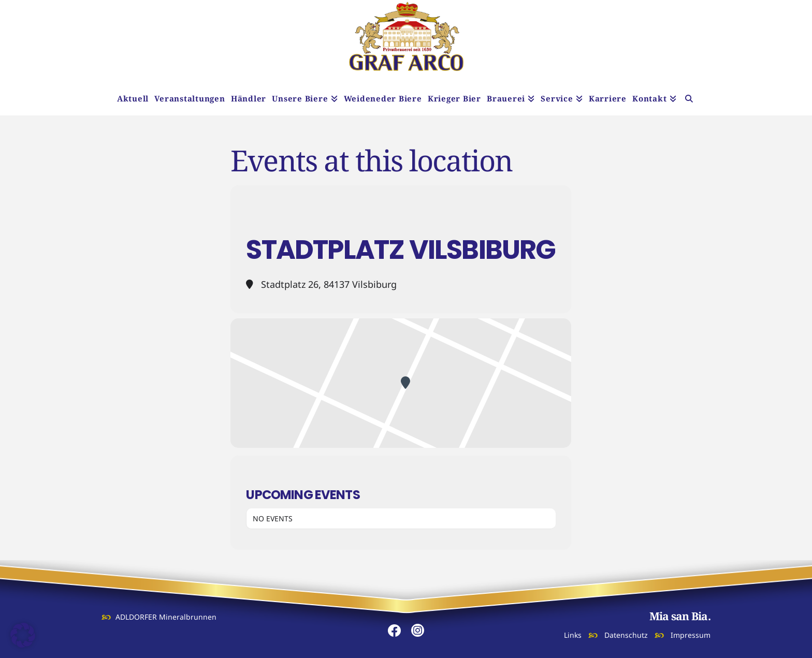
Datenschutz (626, 635)
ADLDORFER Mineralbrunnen (166, 617)
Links (573, 635)
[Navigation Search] (689, 100)
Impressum (691, 635)
